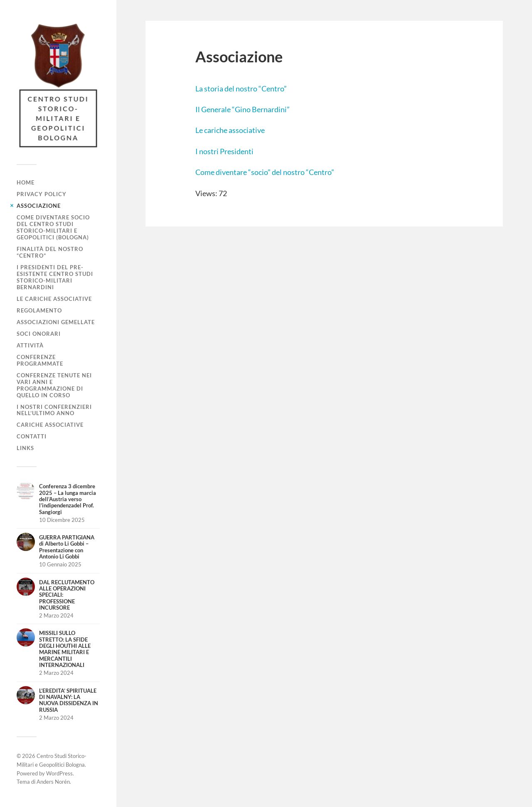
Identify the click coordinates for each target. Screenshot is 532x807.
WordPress (59, 773)
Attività (30, 345)
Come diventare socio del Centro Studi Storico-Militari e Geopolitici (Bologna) (53, 227)
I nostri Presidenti (224, 151)
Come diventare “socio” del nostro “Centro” (265, 172)
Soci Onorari (39, 334)
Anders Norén (53, 782)
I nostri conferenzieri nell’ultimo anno (54, 410)
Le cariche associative (54, 299)
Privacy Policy (42, 194)
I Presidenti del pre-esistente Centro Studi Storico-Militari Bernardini (55, 277)
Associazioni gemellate (56, 322)
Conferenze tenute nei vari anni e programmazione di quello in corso (54, 385)
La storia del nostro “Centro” (241, 89)
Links (25, 448)
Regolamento (39, 310)
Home (26, 182)
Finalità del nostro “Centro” (50, 252)
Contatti (32, 436)
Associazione (39, 206)
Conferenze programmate (40, 360)
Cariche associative (50, 425)
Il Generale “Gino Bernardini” (243, 109)
